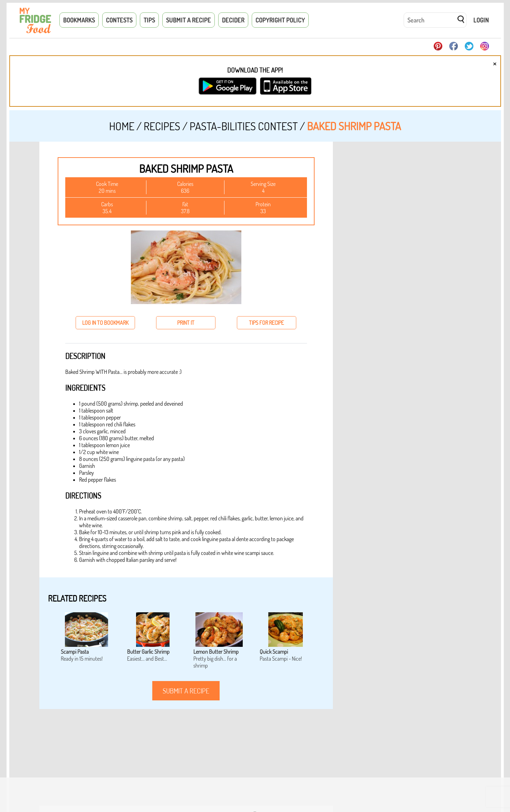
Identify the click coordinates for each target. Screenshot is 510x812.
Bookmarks (79, 20)
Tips (149, 20)
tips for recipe (266, 323)
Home (122, 126)
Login (481, 20)
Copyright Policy (280, 20)
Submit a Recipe (189, 20)
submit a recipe (186, 691)
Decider (233, 20)
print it (186, 323)
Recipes (162, 126)
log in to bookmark (105, 323)
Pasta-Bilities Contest (244, 126)
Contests (119, 20)
